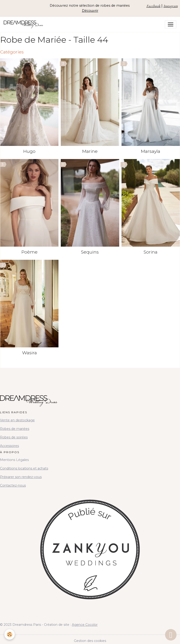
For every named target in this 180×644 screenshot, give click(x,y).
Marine (90, 151)
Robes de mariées (15, 429)
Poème (29, 252)
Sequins (90, 252)
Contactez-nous (13, 485)
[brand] (24, 24)
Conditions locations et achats (24, 468)
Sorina (151, 252)
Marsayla (151, 151)
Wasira (29, 353)
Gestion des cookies (90, 641)
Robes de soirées (14, 437)
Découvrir (90, 11)
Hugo (29, 151)
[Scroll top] (171, 635)
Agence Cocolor (85, 625)
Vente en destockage (17, 420)
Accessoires (9, 446)
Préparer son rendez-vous (21, 477)
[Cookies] (10, 634)
